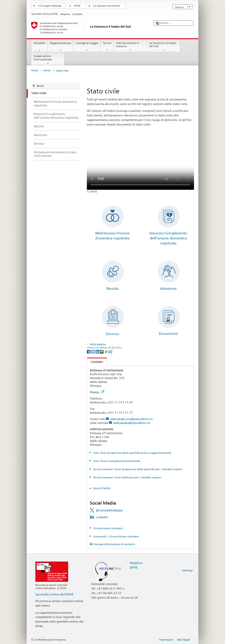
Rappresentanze (61, 47)
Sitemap (187, 570)
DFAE (77, 6)
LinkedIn (102, 517)
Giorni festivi (102, 488)
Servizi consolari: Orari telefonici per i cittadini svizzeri (127, 477)
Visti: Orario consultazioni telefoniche (116, 461)
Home (35, 71)
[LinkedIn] (98, 351)
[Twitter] (93, 351)
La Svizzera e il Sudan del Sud (164, 47)
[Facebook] (89, 351)
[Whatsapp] (106, 351)
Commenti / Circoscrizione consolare (116, 536)
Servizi (107, 47)
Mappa (97, 392)
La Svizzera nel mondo (107, 6)
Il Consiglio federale (50, 6)
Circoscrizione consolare (108, 528)
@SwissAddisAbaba (109, 510)
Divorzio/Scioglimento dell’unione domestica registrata (168, 238)
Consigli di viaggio (87, 47)
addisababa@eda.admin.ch (132, 423)
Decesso (112, 334)
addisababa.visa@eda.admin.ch (131, 419)
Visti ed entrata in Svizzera (130, 47)
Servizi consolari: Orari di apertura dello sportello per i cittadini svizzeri (137, 469)
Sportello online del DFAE (54, 594)
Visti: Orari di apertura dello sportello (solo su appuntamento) (132, 453)
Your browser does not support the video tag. (140, 163)
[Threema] (102, 351)
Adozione (168, 289)
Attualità (39, 47)
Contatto (95, 362)
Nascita (112, 289)
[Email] (110, 351)
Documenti (168, 334)
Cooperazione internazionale (48, 60)
